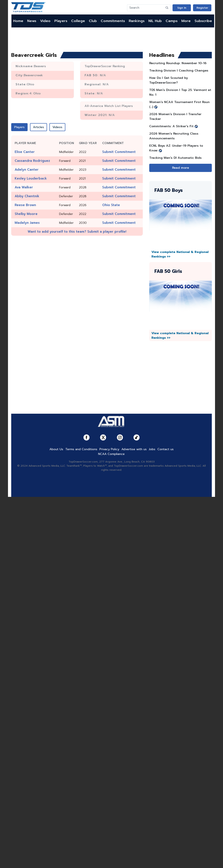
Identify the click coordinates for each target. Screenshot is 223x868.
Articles (38, 127)
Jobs (152, 449)
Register (202, 8)
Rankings (137, 21)
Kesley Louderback (31, 178)
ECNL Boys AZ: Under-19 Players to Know (176, 148)
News (32, 21)
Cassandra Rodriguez (32, 161)
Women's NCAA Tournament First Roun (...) (179, 104)
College (78, 21)
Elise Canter (25, 152)
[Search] (146, 8)
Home (18, 21)
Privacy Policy (109, 449)
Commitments (113, 21)
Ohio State (111, 205)
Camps (172, 21)
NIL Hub (155, 21)
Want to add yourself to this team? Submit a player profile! (77, 232)
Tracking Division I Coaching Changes (179, 71)
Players (61, 21)
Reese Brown (25, 205)
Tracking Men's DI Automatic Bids (175, 158)
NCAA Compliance (111, 454)
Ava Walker (24, 187)
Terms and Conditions (81, 449)
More (186, 21)
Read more (181, 168)
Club (93, 21)
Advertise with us (134, 449)
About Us (56, 449)
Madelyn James (27, 223)
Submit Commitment (119, 152)
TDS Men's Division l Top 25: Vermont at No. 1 (180, 92)
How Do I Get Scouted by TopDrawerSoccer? (169, 80)
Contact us (166, 449)
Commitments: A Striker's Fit (171, 126)
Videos (57, 127)
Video (45, 21)
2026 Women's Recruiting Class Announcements (174, 136)
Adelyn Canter (27, 170)
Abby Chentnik (27, 196)
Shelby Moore (26, 214)
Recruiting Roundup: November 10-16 (178, 63)
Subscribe (203, 21)
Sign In (182, 8)
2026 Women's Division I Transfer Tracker (175, 117)
